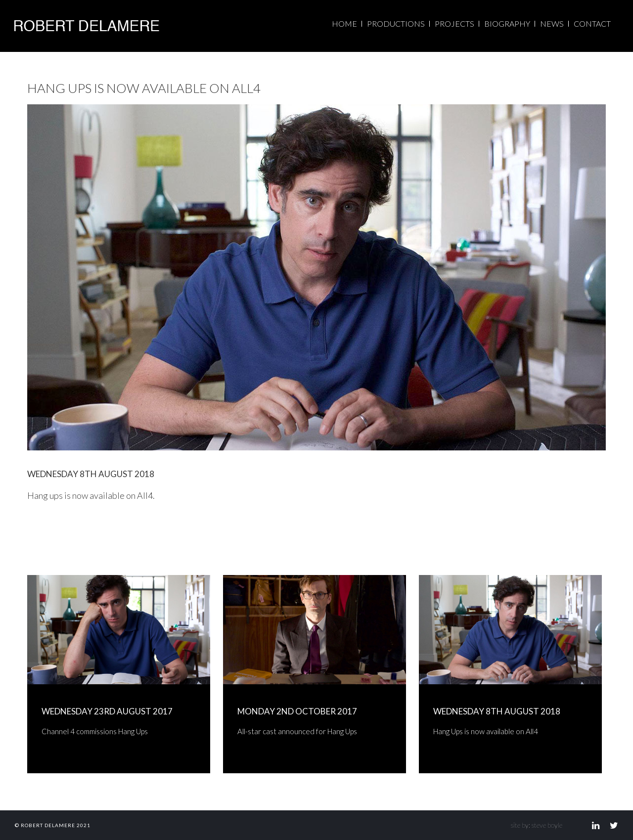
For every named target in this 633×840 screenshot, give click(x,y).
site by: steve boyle (537, 825)
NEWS (552, 23)
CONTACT (592, 23)
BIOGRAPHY (507, 23)
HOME (344, 23)
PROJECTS (454, 23)
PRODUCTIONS (396, 23)
